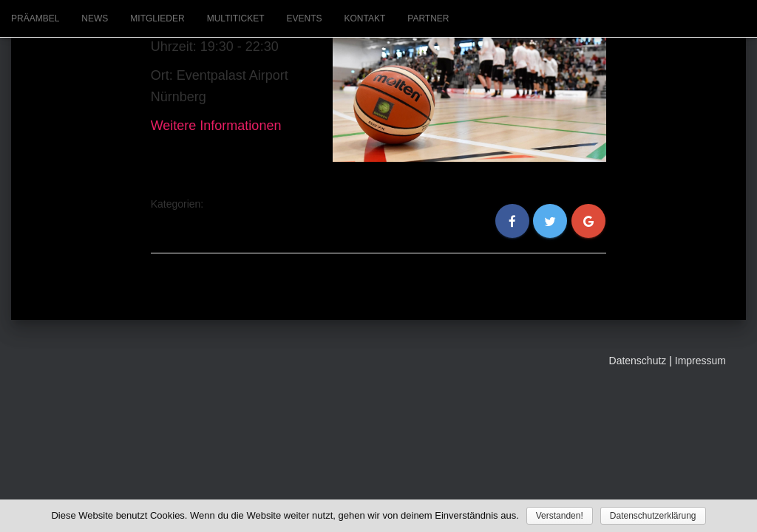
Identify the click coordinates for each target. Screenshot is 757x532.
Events (304, 18)
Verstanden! (560, 516)
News (95, 18)
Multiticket (236, 18)
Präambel (35, 18)
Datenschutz (638, 361)
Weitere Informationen (216, 126)
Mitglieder (157, 18)
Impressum (700, 361)
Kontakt (365, 18)
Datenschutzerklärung (653, 516)
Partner (428, 18)
